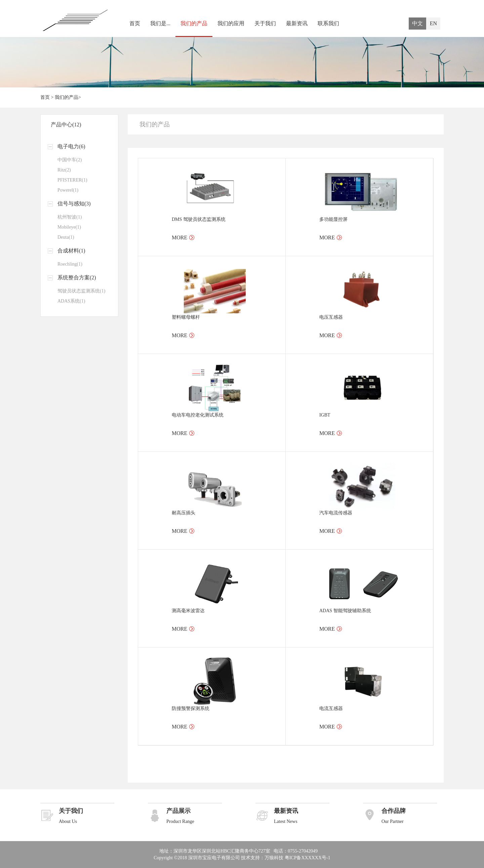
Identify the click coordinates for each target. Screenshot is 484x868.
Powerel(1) (68, 190)
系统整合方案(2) (77, 278)
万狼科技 (274, 858)
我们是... (160, 23)
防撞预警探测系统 (191, 708)
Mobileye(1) (69, 227)
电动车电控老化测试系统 (198, 415)
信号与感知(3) (74, 204)
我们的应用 (231, 23)
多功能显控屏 (333, 219)
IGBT (325, 415)
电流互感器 (331, 708)
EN (433, 23)
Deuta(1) (66, 237)
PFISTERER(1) (72, 180)
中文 (417, 23)
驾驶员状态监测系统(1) (81, 291)
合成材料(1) (71, 251)
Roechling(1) (70, 264)
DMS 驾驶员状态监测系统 (199, 219)
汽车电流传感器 (336, 513)
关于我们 (265, 23)
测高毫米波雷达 (188, 611)
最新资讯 (297, 23)
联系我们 (328, 23)
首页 (135, 23)
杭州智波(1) (70, 217)
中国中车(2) (70, 160)
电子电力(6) (71, 146)
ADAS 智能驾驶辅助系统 (345, 611)
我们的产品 (194, 23)
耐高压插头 (184, 513)
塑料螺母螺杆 (186, 317)
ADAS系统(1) (71, 301)
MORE (179, 238)
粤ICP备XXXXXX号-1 (308, 858)
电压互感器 (331, 317)
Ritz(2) (64, 170)
